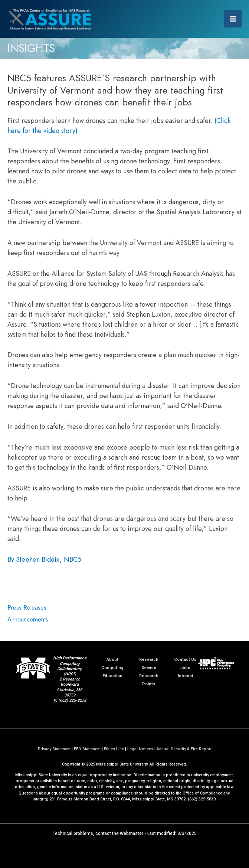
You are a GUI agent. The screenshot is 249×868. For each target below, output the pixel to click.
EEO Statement (87, 749)
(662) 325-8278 (72, 700)
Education (112, 676)
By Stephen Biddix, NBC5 (44, 559)
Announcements (28, 619)
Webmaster (132, 833)
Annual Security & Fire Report (184, 749)
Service (149, 668)
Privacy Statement (54, 749)
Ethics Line (114, 749)
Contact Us (185, 660)
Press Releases (27, 607)
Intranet (186, 676)
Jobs (185, 668)
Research (149, 660)
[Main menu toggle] (233, 19)
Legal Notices (140, 749)
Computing (112, 668)
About (112, 660)
